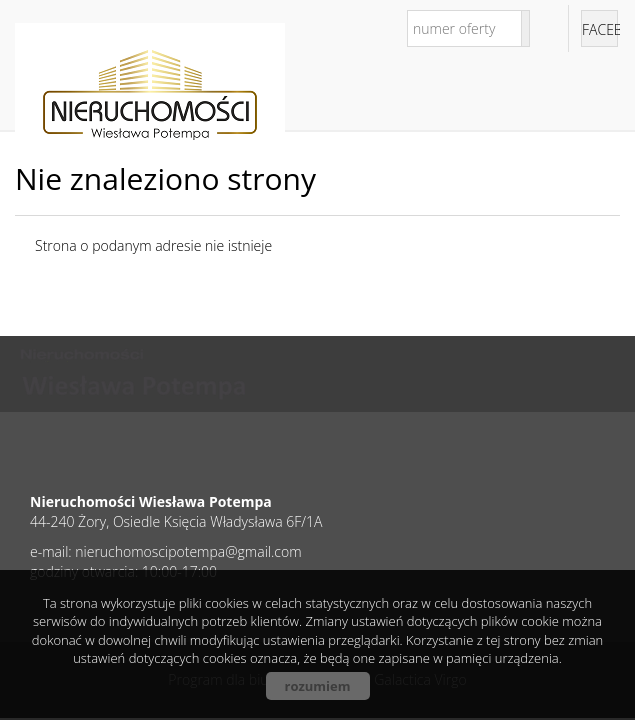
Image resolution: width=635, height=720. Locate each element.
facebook (600, 29)
